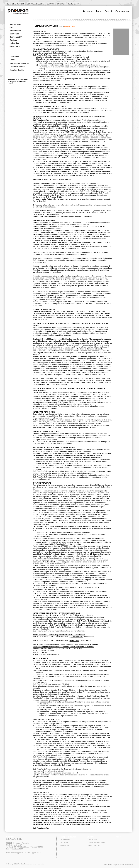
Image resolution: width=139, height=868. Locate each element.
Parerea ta (65, 845)
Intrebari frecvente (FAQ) (96, 842)
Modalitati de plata (17, 70)
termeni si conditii (69, 27)
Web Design (108, 865)
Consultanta (15, 56)
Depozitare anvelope (18, 67)
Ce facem (65, 842)
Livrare (13, 60)
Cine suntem (66, 839)
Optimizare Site (120, 865)
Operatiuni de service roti (20, 63)
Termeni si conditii (94, 845)
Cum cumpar (92, 839)
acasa (60, 27)
